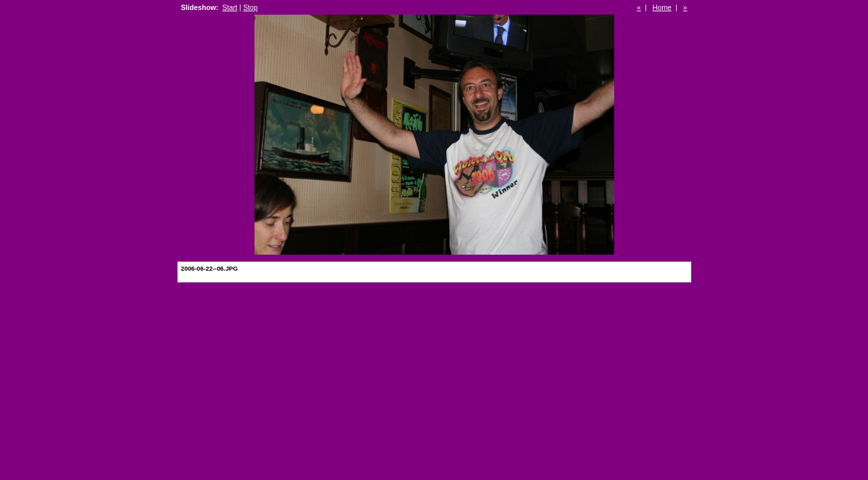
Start (230, 7)
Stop (250, 7)
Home (662, 7)
